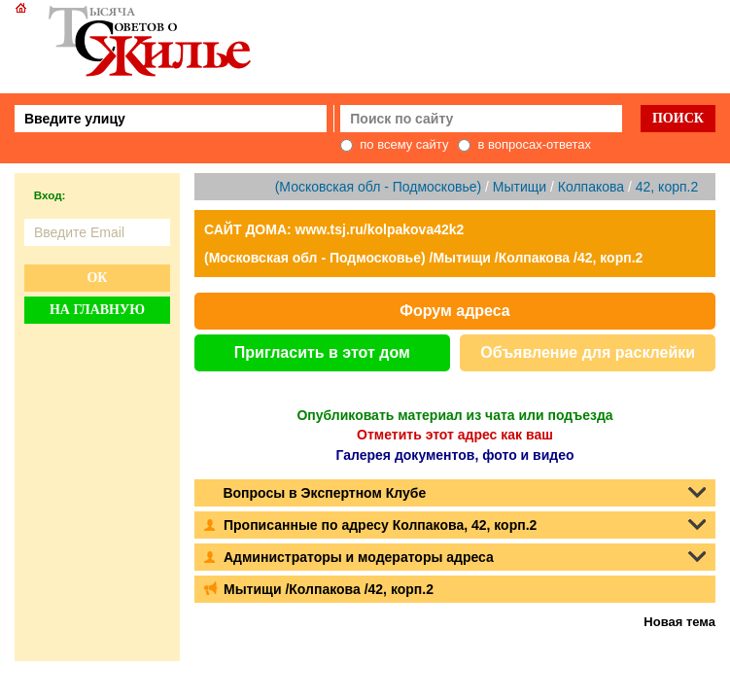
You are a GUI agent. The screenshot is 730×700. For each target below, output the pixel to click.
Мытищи (520, 187)
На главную (97, 310)
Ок (97, 278)
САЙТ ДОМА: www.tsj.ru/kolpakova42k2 (334, 229)
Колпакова (591, 187)
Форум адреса (454, 311)
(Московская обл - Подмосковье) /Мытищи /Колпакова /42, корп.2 (423, 258)
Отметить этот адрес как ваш (455, 435)
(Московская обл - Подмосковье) (378, 187)
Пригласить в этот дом (322, 352)
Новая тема (679, 622)
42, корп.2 (667, 187)
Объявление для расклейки (588, 352)
